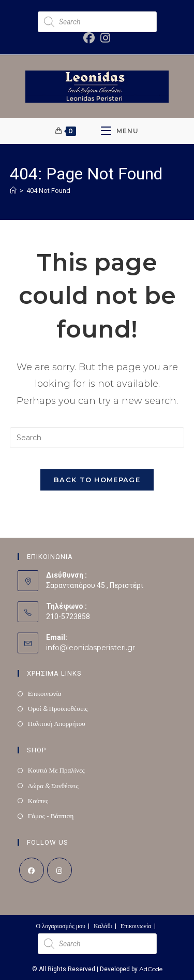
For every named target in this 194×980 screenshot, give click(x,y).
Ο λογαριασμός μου (61, 926)
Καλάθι (103, 926)
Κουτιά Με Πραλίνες (56, 770)
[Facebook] (32, 870)
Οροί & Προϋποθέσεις (58, 708)
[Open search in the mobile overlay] (97, 22)
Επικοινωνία (45, 693)
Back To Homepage (97, 480)
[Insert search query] (97, 438)
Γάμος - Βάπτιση (51, 816)
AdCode (151, 969)
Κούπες (38, 801)
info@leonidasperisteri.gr (91, 648)
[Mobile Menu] (120, 131)
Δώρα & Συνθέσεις (53, 786)
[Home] (13, 190)
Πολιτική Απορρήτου (57, 723)
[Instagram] (59, 870)
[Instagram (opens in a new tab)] (103, 38)
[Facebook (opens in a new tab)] (89, 38)
